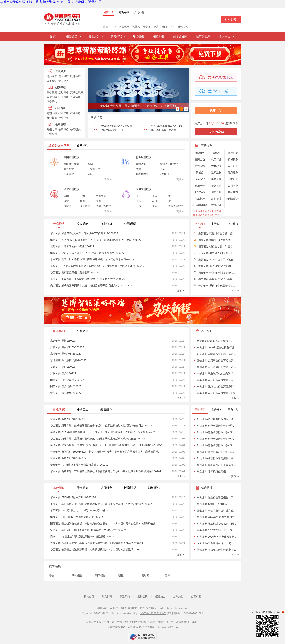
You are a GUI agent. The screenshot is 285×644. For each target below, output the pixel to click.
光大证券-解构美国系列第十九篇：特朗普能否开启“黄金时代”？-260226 (91, 285)
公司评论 (64, 129)
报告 (51, 575)
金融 (90, 164)
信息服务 (233, 172)
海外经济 (52, 76)
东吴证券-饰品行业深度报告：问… (216, 497)
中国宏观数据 (71, 157)
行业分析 (61, 108)
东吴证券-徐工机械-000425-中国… (216, 524)
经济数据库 (203, 36)
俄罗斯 (68, 206)
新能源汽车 (233, 199)
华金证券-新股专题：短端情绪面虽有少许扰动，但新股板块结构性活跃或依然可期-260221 (102, 425)
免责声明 (196, 596)
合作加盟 (178, 596)
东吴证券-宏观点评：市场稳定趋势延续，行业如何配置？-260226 (88, 279)
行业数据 (52, 118)
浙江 (170, 196)
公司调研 (61, 124)
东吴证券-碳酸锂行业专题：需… (214, 233)
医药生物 (200, 159)
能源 (138, 169)
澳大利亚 (85, 206)
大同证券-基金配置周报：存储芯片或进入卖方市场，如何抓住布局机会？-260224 (97, 543)
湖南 (154, 206)
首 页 (53, 36)
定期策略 (64, 92)
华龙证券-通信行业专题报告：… (214, 286)
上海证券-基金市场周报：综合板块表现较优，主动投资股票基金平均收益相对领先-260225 (102, 504)
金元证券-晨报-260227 (63, 367)
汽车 (162, 169)
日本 (82, 196)
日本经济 (52, 81)
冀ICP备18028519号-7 (153, 613)
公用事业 (233, 186)
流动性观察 (77, 92)
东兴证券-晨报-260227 (63, 341)
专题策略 (75, 97)
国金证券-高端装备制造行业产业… (216, 510)
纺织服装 (216, 199)
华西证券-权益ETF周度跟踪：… (214, 504)
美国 (66, 196)
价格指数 (69, 174)
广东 (138, 206)
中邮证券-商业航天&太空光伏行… (216, 373)
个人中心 (225, 36)
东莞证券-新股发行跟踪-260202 (68, 458)
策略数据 (52, 92)
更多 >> (108, 179)
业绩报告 (52, 134)
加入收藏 (107, 596)
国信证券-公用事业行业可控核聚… (216, 360)
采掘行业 (233, 179)
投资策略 (61, 87)
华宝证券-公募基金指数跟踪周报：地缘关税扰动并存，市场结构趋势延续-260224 (97, 549)
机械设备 (233, 159)
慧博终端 (116, 36)
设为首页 (89, 596)
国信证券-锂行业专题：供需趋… (214, 246)
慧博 (167, 575)
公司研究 (75, 129)
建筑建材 (216, 172)
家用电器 (200, 186)
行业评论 (75, 113)
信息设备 (216, 192)
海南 (138, 201)
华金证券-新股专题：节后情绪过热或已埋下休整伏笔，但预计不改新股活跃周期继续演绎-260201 (106, 471)
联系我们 (125, 596)
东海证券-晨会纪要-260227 (66, 354)
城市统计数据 (176, 206)
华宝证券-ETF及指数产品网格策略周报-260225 (77, 517)
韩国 (82, 201)
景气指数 (69, 169)
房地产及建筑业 (169, 164)
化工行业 (216, 159)
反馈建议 (142, 596)
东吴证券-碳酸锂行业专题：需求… (216, 354)
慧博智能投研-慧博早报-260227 (68, 360)
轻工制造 (200, 199)
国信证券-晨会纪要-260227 (66, 386)
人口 (90, 174)
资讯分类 (94, 36)
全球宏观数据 (71, 189)
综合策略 (52, 101)
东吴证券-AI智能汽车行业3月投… (216, 530)
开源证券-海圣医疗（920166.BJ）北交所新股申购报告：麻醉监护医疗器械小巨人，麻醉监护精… (105, 452)
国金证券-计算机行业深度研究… (214, 273)
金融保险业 (142, 174)
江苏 (154, 196)
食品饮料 (233, 192)
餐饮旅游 (216, 186)
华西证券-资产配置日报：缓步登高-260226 (75, 272)
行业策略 (64, 97)
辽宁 (170, 201)
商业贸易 (200, 192)
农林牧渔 (141, 164)
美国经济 (64, 76)
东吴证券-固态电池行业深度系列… (216, 386)
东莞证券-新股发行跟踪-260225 (68, 419)
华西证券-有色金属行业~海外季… (216, 426)
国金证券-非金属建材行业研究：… (216, 543)
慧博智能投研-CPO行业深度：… (215, 341)
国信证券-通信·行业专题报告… (213, 240)
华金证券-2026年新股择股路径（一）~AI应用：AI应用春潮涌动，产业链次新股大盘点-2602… (104, 432)
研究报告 (77, 575)
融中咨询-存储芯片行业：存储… (214, 279)
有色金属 (233, 153)
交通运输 (200, 166)
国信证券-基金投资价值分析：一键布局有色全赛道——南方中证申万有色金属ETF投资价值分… (104, 523)
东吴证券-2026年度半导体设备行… (217, 537)
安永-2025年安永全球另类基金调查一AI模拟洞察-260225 (83, 536)
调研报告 (100, 575)
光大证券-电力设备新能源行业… (214, 253)
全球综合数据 (104, 206)
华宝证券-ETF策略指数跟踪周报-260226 (73, 497)
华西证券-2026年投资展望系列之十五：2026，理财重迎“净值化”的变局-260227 (96, 240)
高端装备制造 (200, 205)
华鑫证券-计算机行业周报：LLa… (216, 471)
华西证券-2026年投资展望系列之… (217, 517)
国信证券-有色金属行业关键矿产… (216, 367)
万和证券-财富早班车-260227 (67, 347)
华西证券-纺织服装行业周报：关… (216, 419)
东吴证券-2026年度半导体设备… (215, 259)
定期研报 (52, 113)
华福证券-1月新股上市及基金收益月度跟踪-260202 (79, 465)
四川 (154, 201)
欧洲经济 (75, 76)
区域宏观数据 (143, 189)
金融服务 (200, 153)
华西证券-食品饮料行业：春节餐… (216, 465)
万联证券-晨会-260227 (63, 373)
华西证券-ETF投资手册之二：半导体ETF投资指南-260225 (83, 510)
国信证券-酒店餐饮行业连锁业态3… (217, 550)
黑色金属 (216, 179)
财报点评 (52, 129)
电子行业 (233, 166)
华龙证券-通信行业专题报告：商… (216, 458)
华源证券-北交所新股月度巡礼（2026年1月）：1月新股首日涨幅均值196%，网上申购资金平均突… (107, 445)
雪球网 (145, 575)
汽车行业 (200, 179)
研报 (121, 575)
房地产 (216, 153)
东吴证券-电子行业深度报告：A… (216, 380)
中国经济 (64, 81)
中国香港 (101, 196)
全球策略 (52, 97)
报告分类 (72, 36)
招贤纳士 (160, 596)
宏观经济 (61, 71)
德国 (98, 201)
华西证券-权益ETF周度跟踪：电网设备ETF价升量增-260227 (84, 233)
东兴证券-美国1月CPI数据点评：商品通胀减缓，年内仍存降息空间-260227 (93, 259)
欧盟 (66, 201)
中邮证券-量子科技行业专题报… (214, 266)
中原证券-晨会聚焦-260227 (66, 393)
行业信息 (64, 118)
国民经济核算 (71, 164)
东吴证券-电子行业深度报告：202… (217, 393)
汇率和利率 (94, 169)
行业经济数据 (143, 157)
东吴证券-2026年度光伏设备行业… (217, 347)
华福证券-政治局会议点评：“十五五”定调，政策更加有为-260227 (87, 253)
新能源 (200, 172)
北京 (138, 196)
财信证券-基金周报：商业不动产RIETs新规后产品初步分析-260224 (88, 530)
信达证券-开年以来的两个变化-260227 (72, 246)
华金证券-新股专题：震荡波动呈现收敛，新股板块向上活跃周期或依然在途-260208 (98, 438)
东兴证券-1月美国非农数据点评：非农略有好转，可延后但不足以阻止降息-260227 (97, 266)
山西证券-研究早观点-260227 (67, 380)
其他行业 (216, 205)
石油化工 (165, 174)
